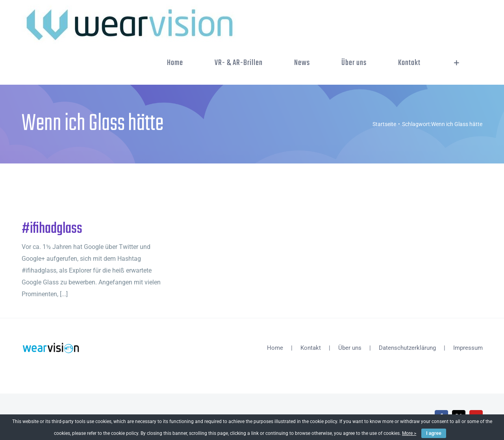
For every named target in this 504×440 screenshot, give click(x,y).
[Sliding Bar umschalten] (457, 63)
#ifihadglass (52, 229)
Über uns (350, 348)
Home (275, 348)
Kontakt (311, 348)
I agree (434, 433)
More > (409, 433)
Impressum (468, 348)
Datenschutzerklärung (407, 348)
